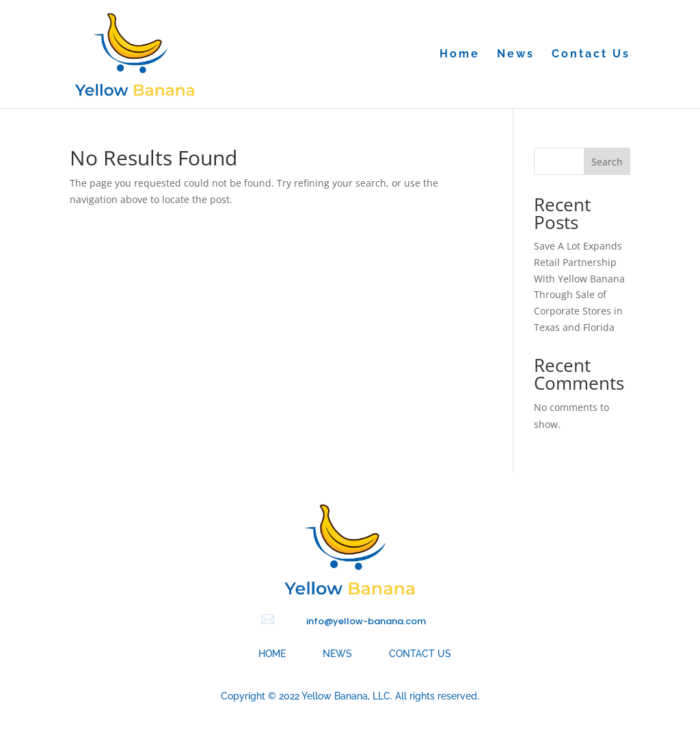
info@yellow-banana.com (366, 621)
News (516, 55)
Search (607, 162)
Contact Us (591, 55)
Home (460, 55)
